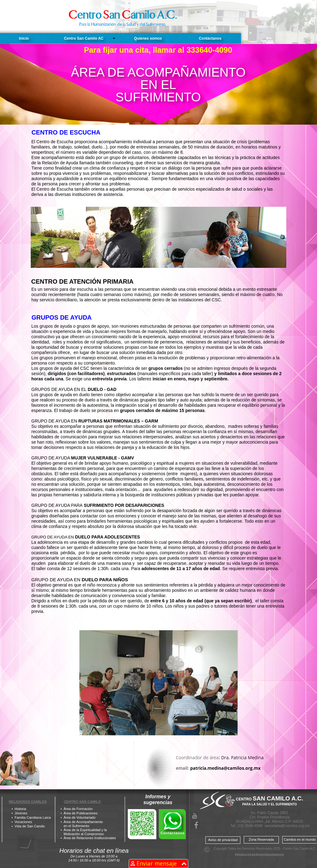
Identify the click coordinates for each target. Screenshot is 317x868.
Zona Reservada (261, 839)
